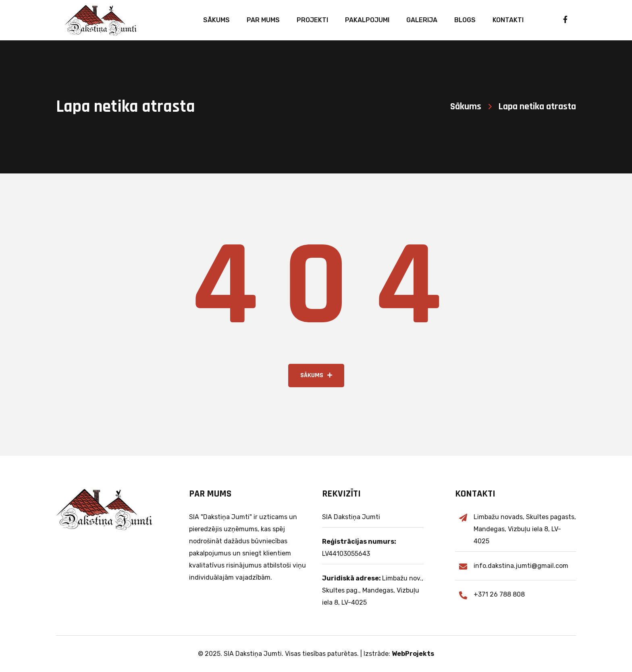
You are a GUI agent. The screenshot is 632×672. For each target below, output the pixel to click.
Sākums (216, 20)
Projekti (312, 20)
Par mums (263, 20)
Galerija (422, 20)
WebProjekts (413, 654)
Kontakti (508, 20)
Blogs (465, 20)
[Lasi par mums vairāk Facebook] (558, 20)
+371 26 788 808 (499, 594)
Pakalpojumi (367, 20)
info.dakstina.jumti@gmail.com (521, 566)
